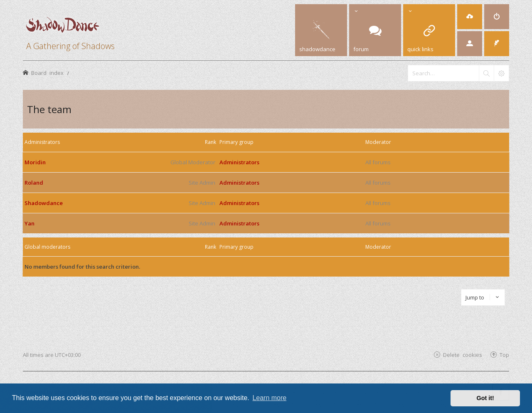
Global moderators (47, 247)
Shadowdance (44, 203)
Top (504, 355)
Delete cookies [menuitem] (463, 355)
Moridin (35, 162)
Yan (30, 223)
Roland (34, 183)
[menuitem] (470, 17)
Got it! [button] (485, 398)
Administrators (42, 142)
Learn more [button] (269, 398)
